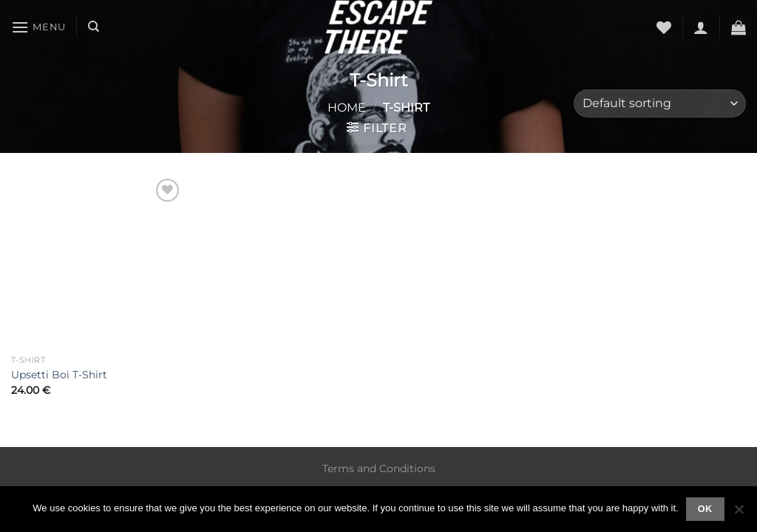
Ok (705, 509)
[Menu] (38, 27)
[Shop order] (660, 104)
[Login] (701, 27)
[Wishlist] (664, 27)
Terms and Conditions (379, 468)
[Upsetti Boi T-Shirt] (98, 262)
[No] (739, 514)
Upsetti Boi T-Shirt (59, 375)
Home (347, 108)
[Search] (94, 27)
